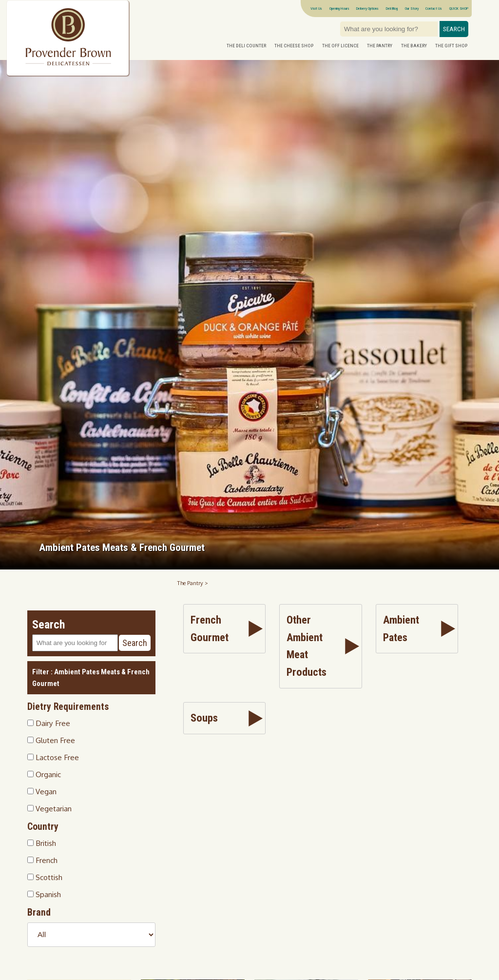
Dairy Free (49, 723)
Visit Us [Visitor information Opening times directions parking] (316, 8)
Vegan (42, 791)
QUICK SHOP (459, 8)
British (42, 843)
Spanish (44, 894)
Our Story (412, 8)
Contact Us (434, 8)
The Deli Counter (246, 46)
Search (454, 29)
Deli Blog (392, 8)
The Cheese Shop (294, 46)
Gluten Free (51, 740)
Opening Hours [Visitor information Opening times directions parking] (339, 8)
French (42, 860)
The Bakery (414, 46)
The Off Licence (340, 46)
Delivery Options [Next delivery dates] (367, 8)
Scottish (45, 877)
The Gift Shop (451, 46)
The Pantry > (193, 583)
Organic (44, 774)
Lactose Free (53, 757)
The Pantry (380, 46)
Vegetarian (49, 808)
